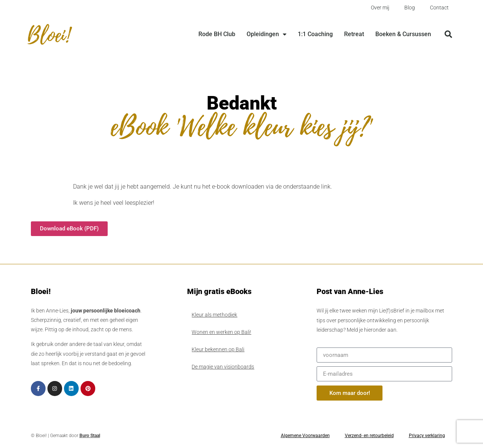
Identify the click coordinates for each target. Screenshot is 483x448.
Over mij (380, 8)
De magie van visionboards (223, 367)
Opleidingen (267, 34)
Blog (410, 8)
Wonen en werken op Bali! (221, 332)
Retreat (354, 34)
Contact (439, 8)
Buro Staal (90, 436)
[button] (448, 34)
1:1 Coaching (315, 34)
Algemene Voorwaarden (305, 436)
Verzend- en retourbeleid (369, 436)
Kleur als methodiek (214, 315)
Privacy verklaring (427, 436)
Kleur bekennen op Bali (218, 349)
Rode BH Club (217, 34)
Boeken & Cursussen (403, 34)
